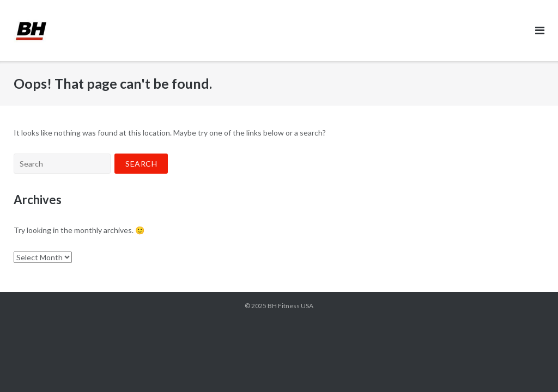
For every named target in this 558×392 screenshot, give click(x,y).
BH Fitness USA (290, 306)
